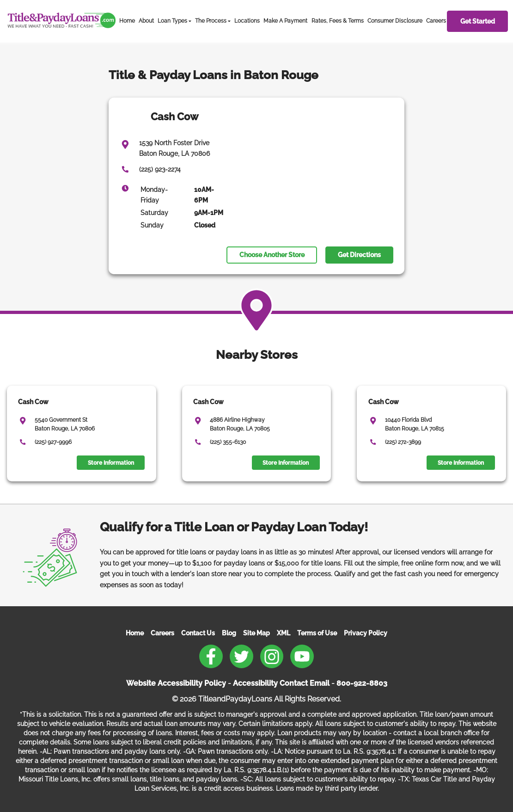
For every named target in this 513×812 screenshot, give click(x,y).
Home (127, 21)
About (146, 21)
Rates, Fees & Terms (338, 21)
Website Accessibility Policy (176, 683)
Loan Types (172, 21)
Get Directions (359, 255)
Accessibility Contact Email (281, 683)
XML (284, 633)
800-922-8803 (362, 683)
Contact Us (198, 633)
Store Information (111, 463)
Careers (436, 21)
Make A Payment (285, 21)
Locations (247, 21)
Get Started (478, 21)
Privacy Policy (366, 633)
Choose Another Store (272, 255)
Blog (229, 633)
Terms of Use (317, 633)
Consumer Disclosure (395, 21)
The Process (211, 21)
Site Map (256, 633)
